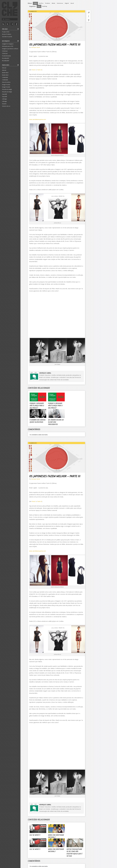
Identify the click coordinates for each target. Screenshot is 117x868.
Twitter (8, 24)
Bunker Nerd (5, 73)
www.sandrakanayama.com (38, 119)
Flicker (12, 24)
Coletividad (5, 77)
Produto (48, 3)
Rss (3, 24)
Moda (53, 3)
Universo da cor (6, 106)
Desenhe (4, 104)
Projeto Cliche (6, 32)
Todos (35, 3)
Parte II (40, 70)
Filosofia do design (7, 89)
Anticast (4, 68)
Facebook (16, 24)
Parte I (34, 70)
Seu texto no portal (7, 37)
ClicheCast (5, 51)
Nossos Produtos (7, 34)
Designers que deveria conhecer (10, 49)
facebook (89, 16)
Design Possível (6, 85)
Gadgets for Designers (8, 44)
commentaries (89, 20)
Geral (72, 3)
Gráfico (41, 3)
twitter (89, 12)
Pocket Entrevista (6, 56)
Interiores (60, 3)
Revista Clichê (10, 9)
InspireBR (5, 94)
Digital (67, 3)
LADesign (4, 99)
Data (39, 6)
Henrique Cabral (36, 47)
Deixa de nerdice (6, 82)
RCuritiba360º (6, 58)
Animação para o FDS (8, 46)
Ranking (45, 6)
